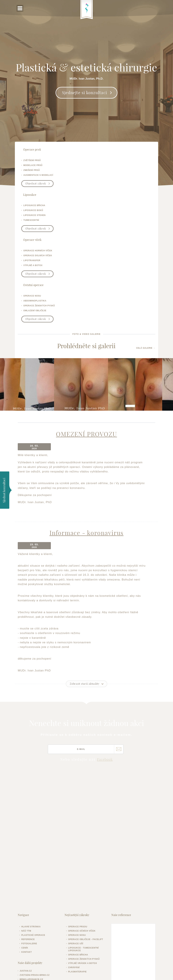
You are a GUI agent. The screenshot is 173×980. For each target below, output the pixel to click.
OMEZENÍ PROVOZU (86, 345)
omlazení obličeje (105, 222)
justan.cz (28, 867)
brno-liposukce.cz (34, 876)
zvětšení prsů (34, 161)
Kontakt (29, 848)
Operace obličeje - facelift (86, 836)
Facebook (105, 656)
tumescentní (101, 176)
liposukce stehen (105, 171)
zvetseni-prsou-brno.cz (37, 871)
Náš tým (29, 827)
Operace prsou (78, 823)
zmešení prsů (34, 171)
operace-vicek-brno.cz (36, 880)
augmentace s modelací (41, 176)
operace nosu (102, 207)
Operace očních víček (83, 827)
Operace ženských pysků (85, 855)
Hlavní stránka (33, 823)
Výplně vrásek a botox (83, 859)
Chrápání (75, 864)
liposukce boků (103, 166)
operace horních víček (40, 207)
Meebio (152, 973)
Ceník (27, 844)
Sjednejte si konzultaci (84, 108)
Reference (30, 836)
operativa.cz (30, 884)
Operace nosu (78, 831)
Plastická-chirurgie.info (143, 904)
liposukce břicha (104, 161)
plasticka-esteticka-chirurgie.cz (35, 890)
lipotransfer (34, 217)
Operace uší (76, 840)
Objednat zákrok (38, 184)
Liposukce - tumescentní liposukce (84, 845)
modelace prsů (35, 166)
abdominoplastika (105, 212)
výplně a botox (35, 222)
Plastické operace (36, 831)
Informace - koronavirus (86, 437)
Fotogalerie (32, 840)
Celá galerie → (143, 257)
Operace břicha (79, 851)
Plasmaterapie (78, 868)
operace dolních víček (40, 212)
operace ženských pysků (109, 217)
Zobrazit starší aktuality (85, 581)
